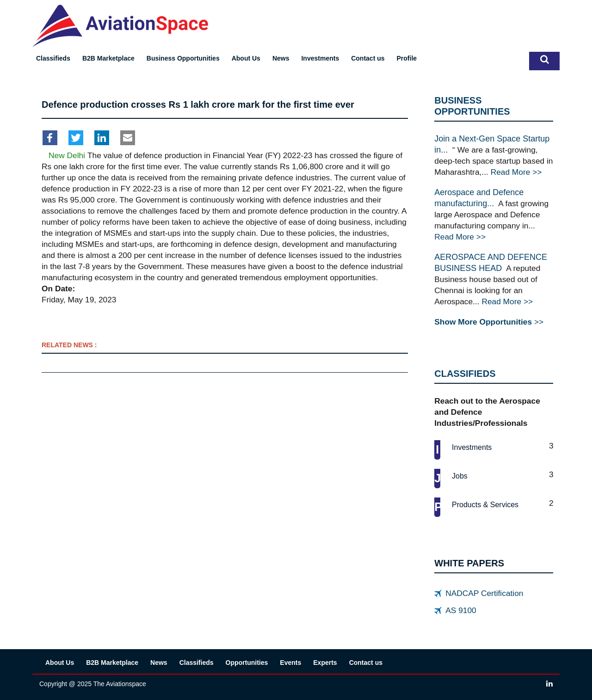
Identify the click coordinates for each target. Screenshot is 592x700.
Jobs (460, 476)
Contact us (368, 58)
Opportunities (247, 663)
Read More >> (516, 172)
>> (489, 322)
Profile (407, 58)
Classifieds (53, 58)
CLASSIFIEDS (465, 374)
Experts (325, 663)
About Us (246, 58)
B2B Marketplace (108, 58)
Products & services (485, 505)
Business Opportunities (183, 58)
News (281, 58)
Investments (320, 58)
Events (290, 663)
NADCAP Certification (484, 593)
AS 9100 (461, 610)
